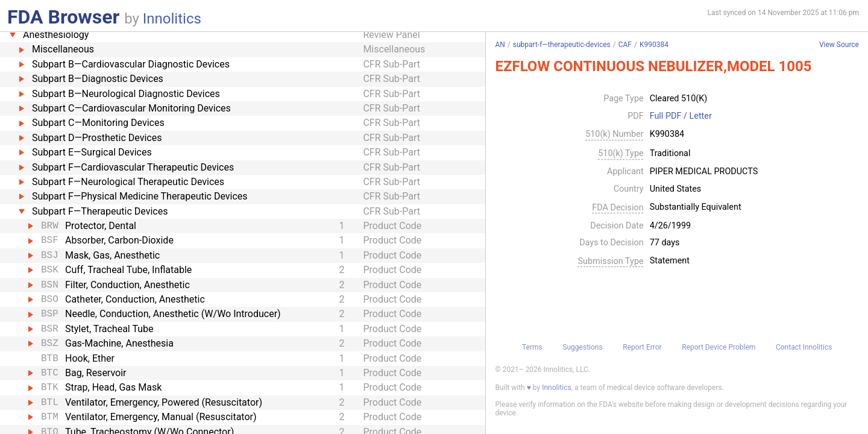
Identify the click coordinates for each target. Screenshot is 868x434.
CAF (625, 45)
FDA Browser (63, 17)
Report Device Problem (719, 347)
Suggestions (582, 347)
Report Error (642, 347)
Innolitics (172, 19)
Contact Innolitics (804, 347)
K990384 (654, 45)
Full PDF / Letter (681, 116)
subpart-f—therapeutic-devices (562, 45)
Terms (532, 347)
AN (500, 45)
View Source (839, 45)
